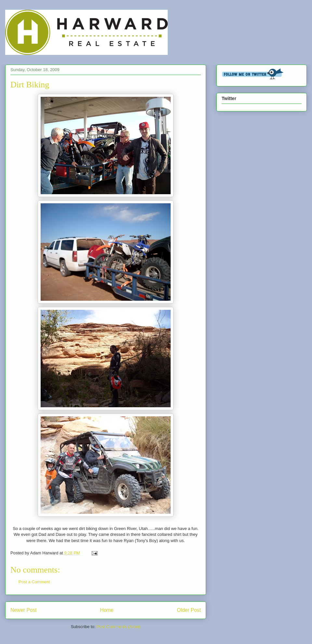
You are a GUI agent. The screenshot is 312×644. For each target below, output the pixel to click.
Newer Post (24, 610)
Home (107, 610)
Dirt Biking (30, 85)
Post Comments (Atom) (118, 627)
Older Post (189, 610)
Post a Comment (34, 582)
